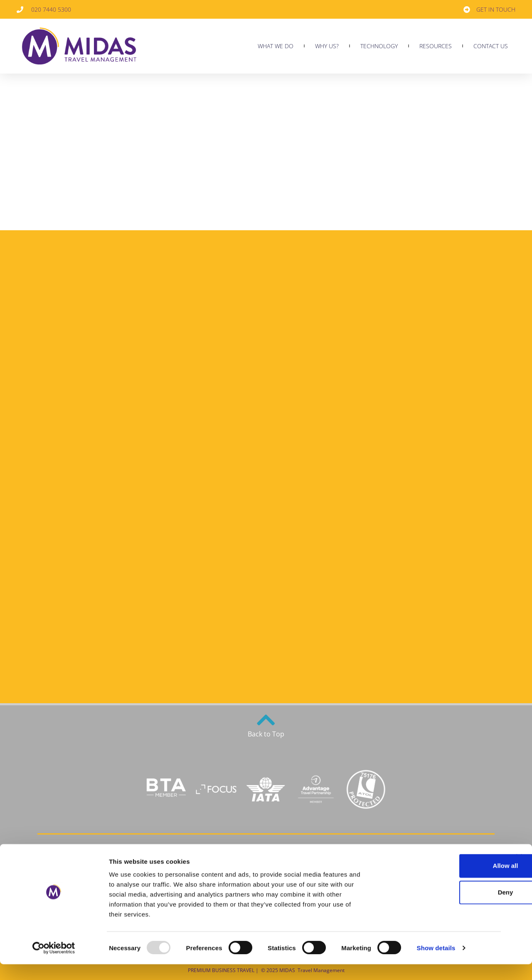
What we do (276, 46)
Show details (436, 964)
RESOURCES (436, 46)
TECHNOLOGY (379, 46)
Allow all (442, 881)
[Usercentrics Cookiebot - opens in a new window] (54, 964)
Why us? (327, 46)
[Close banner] (519, 873)
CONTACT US (491, 46)
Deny (442, 908)
